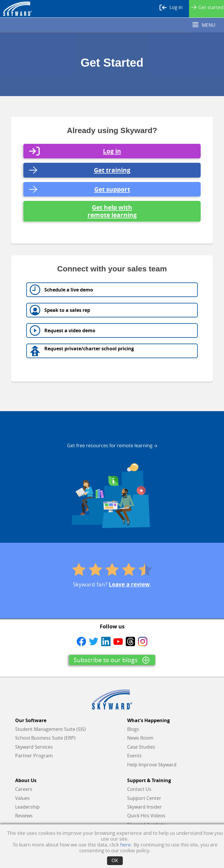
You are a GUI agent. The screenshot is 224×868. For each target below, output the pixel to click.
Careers (24, 789)
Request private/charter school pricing (89, 349)
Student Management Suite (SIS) (50, 729)
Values (22, 798)
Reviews (24, 816)
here (126, 845)
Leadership (27, 807)
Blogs (133, 729)
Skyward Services (34, 747)
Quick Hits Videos (146, 816)
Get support (112, 189)
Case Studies (141, 747)
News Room (140, 738)
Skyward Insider (145, 807)
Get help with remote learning (112, 211)
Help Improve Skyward (152, 765)
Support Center (144, 798)
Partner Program (34, 756)
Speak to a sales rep (67, 310)
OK (115, 861)
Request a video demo (70, 333)
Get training (112, 170)
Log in (171, 8)
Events (134, 756)
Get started (207, 7)
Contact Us (139, 789)
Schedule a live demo (69, 290)
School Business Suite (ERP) (45, 738)
